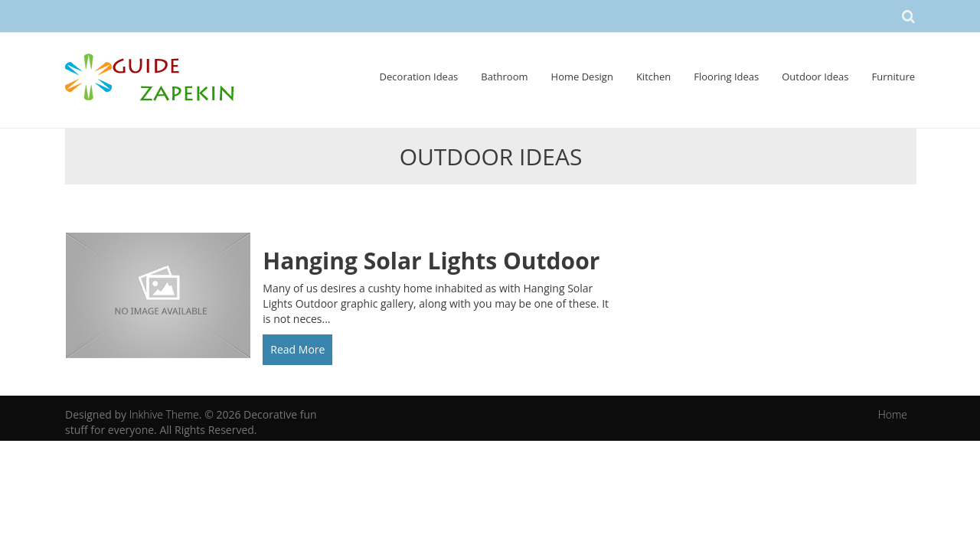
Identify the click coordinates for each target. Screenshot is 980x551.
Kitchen (653, 77)
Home (893, 414)
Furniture (893, 77)
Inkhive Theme (164, 414)
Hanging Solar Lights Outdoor (431, 261)
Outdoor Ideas (815, 77)
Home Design (582, 77)
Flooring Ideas (726, 77)
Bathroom (504, 77)
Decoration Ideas (419, 77)
